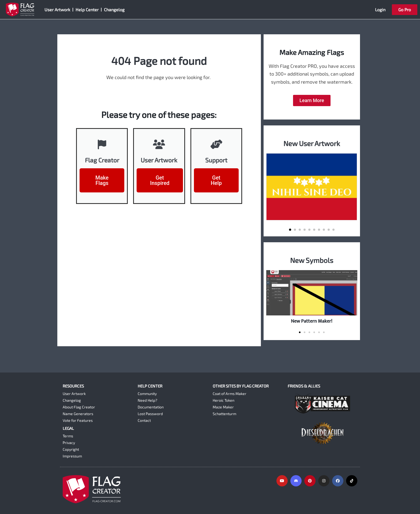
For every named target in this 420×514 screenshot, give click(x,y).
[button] (290, 230)
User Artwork (57, 10)
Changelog (114, 10)
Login (380, 10)
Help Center (87, 10)
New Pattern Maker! (312, 321)
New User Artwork (312, 143)
